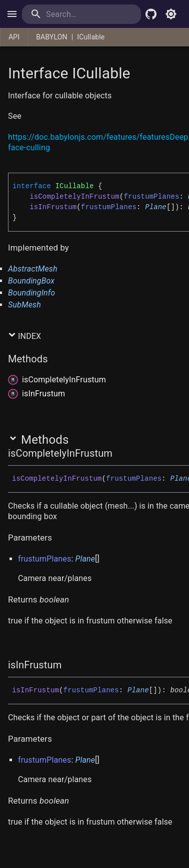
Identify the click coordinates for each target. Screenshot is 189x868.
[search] (81, 14)
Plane (156, 207)
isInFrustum (53, 207)
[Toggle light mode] (171, 14)
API (14, 37)
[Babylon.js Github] (151, 14)
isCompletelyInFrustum (74, 197)
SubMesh (24, 305)
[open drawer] (12, 14)
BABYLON (51, 37)
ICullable (91, 37)
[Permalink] (27, 117)
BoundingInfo (31, 293)
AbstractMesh (33, 269)
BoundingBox (31, 281)
